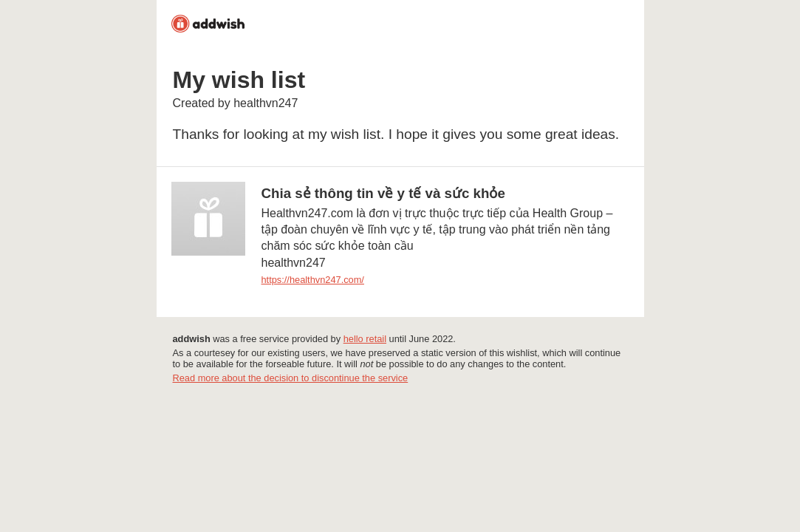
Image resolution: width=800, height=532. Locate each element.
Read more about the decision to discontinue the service (291, 378)
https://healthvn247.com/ (313, 280)
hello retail (365, 339)
